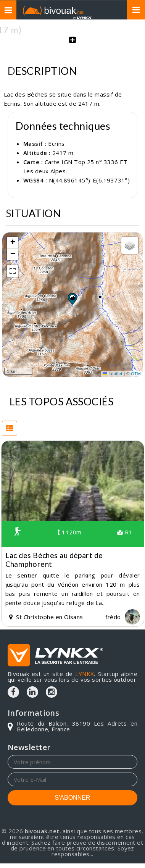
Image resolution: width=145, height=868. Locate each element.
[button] (72, 298)
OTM (136, 374)
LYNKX (85, 674)
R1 (125, 532)
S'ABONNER (73, 798)
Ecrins (56, 144)
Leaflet (113, 374)
